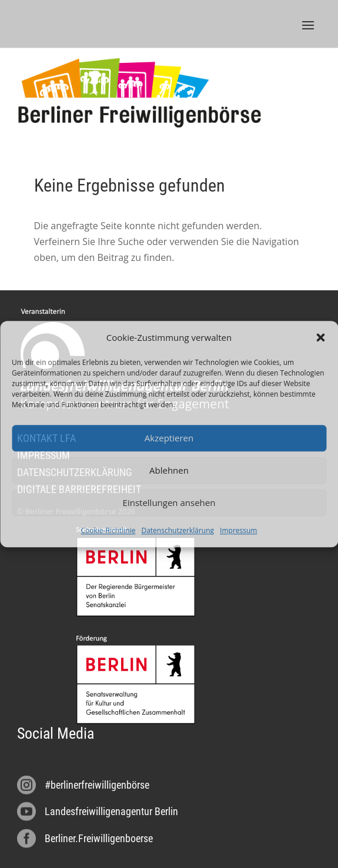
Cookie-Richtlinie (108, 530)
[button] (320, 337)
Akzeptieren (169, 438)
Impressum (238, 530)
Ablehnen (169, 471)
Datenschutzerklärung (178, 530)
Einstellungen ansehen (169, 503)
